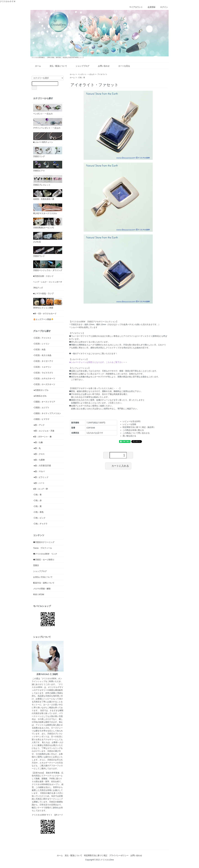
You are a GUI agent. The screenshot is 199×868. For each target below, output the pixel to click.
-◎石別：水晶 (39, 349)
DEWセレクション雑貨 (48, 303)
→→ (98, 362)
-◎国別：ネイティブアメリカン (47, 413)
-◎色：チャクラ (40, 524)
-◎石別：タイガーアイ (43, 361)
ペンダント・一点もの (86, 74)
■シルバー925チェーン (48, 138)
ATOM (41, 594)
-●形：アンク (39, 425)
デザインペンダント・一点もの (48, 124)
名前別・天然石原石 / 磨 (48, 195)
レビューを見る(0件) (131, 421)
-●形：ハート (39, 483)
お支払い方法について (43, 577)
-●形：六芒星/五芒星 (42, 466)
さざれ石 (48, 237)
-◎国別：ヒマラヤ (41, 419)
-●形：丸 (37, 448)
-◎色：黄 (37, 506)
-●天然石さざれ (40, 396)
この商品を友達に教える (133, 430)
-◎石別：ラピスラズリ (43, 373)
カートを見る (122, 66)
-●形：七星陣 (39, 460)
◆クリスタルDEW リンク (45, 554)
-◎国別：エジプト (41, 408)
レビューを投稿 (129, 424)
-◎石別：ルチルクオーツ (44, 378)
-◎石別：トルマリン (42, 367)
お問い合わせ (102, 66)
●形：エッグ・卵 (40, 489)
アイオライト (102, 74)
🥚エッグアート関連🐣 (43, 319)
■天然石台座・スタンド (43, 276)
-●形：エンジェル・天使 (44, 431)
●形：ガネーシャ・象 (42, 437)
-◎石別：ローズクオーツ (44, 384)
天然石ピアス (48, 166)
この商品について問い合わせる (136, 433)
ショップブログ (80, 66)
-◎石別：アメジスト (42, 338)
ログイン (163, 7)
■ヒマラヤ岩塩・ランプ (43, 293)
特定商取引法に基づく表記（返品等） (139, 427)
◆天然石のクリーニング (44, 542)
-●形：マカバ (39, 471)
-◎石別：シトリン (41, 344)
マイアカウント (135, 7)
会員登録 (150, 7)
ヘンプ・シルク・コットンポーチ (48, 282)
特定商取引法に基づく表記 (96, 855)
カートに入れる (118, 466)
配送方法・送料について (44, 583)
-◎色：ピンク (39, 518)
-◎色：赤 (37, 500)
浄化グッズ (38, 288)
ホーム (36, 66)
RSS (35, 594)
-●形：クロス (39, 454)
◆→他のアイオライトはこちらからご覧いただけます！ (93, 353)
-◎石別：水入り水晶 (42, 355)
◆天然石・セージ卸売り (44, 560)
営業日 (36, 565)
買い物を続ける (129, 436)
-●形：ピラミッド (41, 477)
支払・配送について (56, 66)
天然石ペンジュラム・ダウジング (48, 266)
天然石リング (48, 152)
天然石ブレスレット (48, 180)
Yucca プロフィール (43, 548)
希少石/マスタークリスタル (48, 209)
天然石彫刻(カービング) (48, 223)
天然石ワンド (48, 252)
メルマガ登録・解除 (42, 589)
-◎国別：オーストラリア (44, 402)
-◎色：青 (81, 78)
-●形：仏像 (38, 442)
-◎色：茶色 (38, 512)
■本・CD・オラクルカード (45, 314)
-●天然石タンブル (41, 390)
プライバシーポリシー (119, 855)
